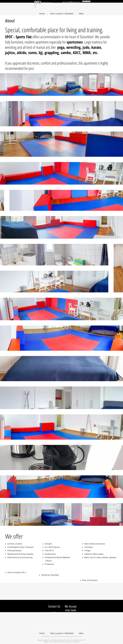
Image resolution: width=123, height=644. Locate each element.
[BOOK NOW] (86, 1)
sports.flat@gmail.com (71, 2)
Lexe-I (46, 640)
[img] (67, 622)
